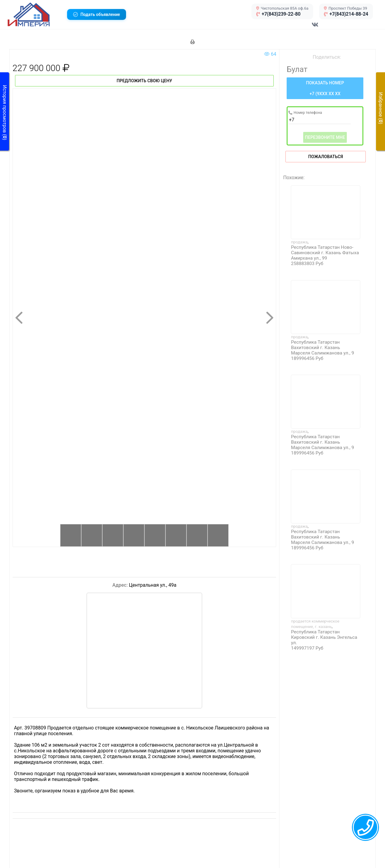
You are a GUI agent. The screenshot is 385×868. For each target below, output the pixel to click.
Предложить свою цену (145, 81)
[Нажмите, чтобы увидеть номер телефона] (325, 88)
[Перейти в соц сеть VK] (315, 28)
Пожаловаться (326, 157)
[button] (35, 14)
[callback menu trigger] (365, 827)
